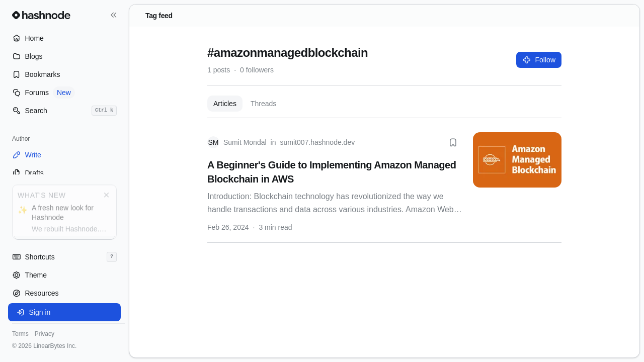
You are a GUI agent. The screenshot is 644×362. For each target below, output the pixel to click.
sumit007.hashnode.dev (318, 142)
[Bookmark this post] (453, 142)
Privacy (45, 334)
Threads (263, 104)
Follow (539, 60)
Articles (225, 104)
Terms (20, 334)
